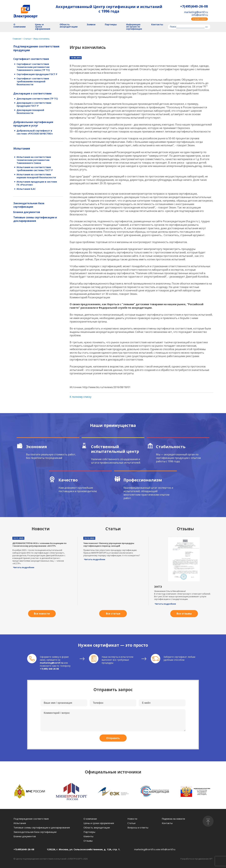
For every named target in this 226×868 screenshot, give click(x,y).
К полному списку (81, 397)
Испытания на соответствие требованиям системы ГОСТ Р (35, 169)
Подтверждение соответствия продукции (36, 48)
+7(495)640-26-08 (194, 6)
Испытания (22, 148)
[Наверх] (208, 821)
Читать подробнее (24, 567)
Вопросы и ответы (138, 827)
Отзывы (88, 841)
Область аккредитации (69, 26)
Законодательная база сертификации (29, 205)
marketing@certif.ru (196, 12)
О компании (20, 26)
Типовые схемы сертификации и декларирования (35, 219)
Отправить (113, 738)
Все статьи (113, 614)
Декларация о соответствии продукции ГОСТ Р (34, 104)
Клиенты (88, 836)
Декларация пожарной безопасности (30, 112)
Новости (132, 819)
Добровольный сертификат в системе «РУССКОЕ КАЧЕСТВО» (35, 132)
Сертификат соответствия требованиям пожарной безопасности (33, 81)
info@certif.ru (200, 15)
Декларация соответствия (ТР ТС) (37, 99)
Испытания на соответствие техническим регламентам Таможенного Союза (34, 160)
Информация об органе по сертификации (134, 27)
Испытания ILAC (26, 189)
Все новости (42, 614)
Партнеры (111, 25)
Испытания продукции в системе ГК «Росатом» (37, 183)
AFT (211, 859)
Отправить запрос (199, 19)
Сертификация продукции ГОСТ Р (37, 74)
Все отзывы (184, 614)
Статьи (131, 823)
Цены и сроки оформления (43, 27)
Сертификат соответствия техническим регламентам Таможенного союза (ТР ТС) (33, 67)
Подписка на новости (173, 819)
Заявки (91, 25)
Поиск (173, 27)
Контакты (157, 25)
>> (206, 27)
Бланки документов (27, 212)
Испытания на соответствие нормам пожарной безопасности (36, 176)
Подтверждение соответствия (31, 819)
